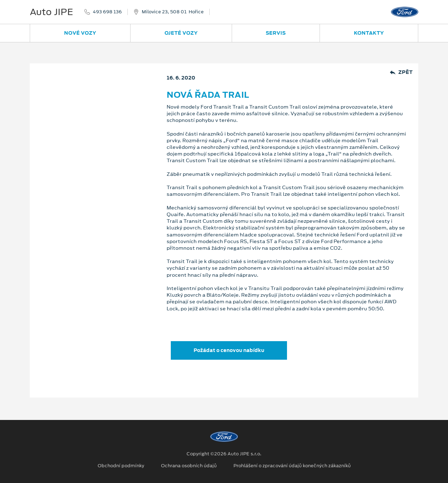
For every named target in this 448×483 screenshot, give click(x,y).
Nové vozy (80, 33)
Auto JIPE (51, 12)
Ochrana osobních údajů (189, 466)
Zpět (401, 72)
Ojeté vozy (181, 33)
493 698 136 (107, 12)
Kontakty (369, 33)
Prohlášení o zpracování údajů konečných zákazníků (292, 466)
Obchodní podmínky (121, 466)
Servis (276, 33)
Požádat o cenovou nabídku (229, 350)
